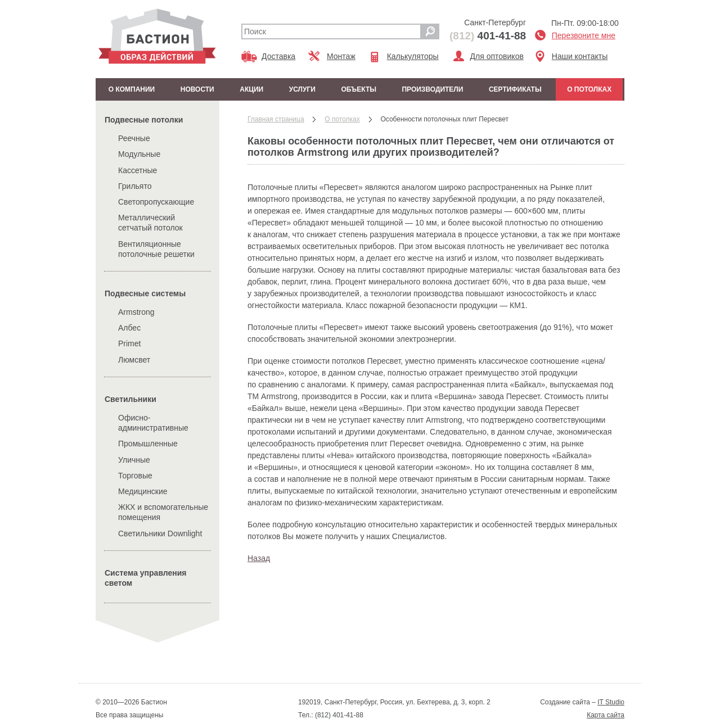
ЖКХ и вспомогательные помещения (163, 512)
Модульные (139, 154)
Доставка (278, 56)
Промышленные (148, 444)
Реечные (134, 138)
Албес (129, 328)
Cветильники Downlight (160, 533)
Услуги (302, 89)
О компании (132, 89)
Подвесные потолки (144, 120)
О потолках (589, 89)
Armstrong (136, 312)
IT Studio (611, 702)
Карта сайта (606, 715)
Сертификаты (515, 89)
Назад (259, 558)
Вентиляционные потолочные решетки (156, 249)
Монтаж (341, 56)
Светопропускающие (156, 202)
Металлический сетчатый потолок (150, 223)
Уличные (134, 460)
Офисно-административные (153, 423)
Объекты (359, 89)
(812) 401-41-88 (338, 715)
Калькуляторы (413, 56)
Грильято (135, 186)
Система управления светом (146, 578)
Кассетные (138, 170)
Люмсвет (134, 360)
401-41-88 (488, 36)
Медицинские (143, 491)
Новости (197, 89)
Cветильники (130, 399)
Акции (251, 89)
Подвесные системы (145, 293)
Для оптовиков (497, 56)
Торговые (135, 476)
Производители (432, 89)
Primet (129, 343)
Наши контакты (580, 56)
